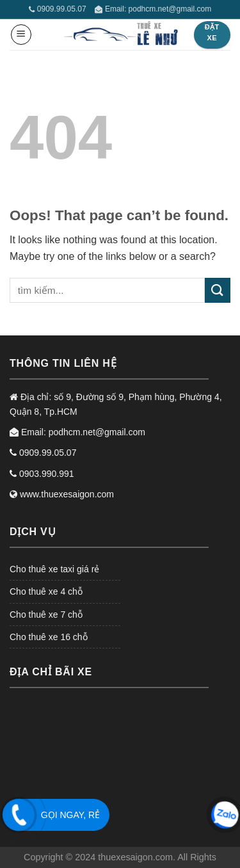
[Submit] (218, 290)
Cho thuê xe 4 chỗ (46, 591)
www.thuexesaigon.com (62, 494)
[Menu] (21, 35)
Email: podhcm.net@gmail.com (153, 9)
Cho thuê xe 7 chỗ (46, 615)
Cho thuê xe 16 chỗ (49, 637)
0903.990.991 (42, 474)
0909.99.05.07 (58, 9)
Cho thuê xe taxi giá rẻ (54, 569)
